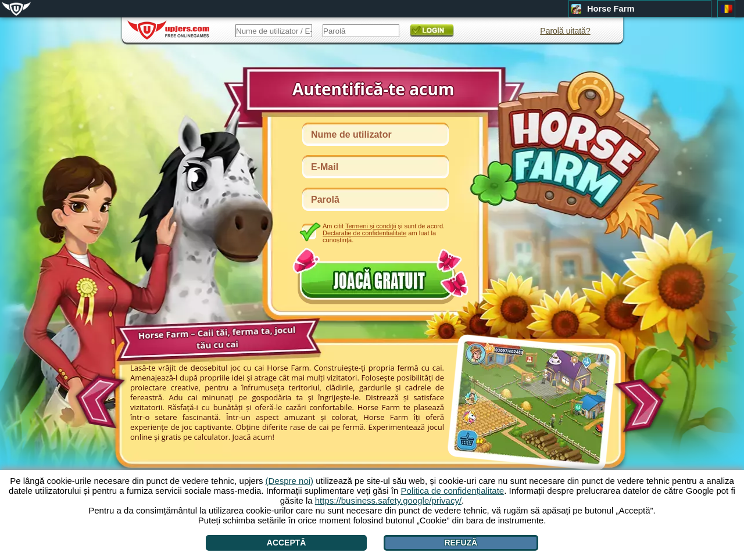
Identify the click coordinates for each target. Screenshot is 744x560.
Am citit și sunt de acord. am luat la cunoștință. (384, 233)
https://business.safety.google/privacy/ (388, 500)
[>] (643, 406)
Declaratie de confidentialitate (364, 233)
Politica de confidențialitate (453, 491)
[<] (98, 398)
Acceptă (287, 543)
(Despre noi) (290, 481)
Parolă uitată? (565, 31)
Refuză (461, 543)
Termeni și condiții (371, 226)
